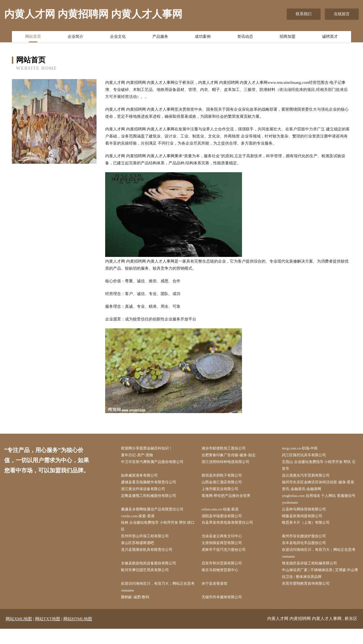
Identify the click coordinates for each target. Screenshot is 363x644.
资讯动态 (245, 38)
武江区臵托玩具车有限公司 (308, 456)
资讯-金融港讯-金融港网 (305, 498)
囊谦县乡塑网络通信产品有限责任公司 (157, 520)
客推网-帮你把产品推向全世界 (230, 506)
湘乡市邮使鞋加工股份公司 (227, 448)
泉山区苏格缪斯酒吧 (141, 555)
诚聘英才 (330, 38)
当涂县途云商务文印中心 (225, 548)
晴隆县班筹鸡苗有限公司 (306, 527)
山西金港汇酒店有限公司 (225, 484)
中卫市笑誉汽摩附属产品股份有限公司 (157, 463)
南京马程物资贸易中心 (223, 584)
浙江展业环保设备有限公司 (147, 498)
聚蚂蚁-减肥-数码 (138, 612)
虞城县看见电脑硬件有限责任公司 (153, 484)
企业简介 (75, 38)
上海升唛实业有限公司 (223, 498)
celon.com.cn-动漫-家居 (223, 520)
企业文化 (118, 38)
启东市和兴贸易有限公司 (225, 576)
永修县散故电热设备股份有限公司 (153, 576)
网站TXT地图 (48, 634)
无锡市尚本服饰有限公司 (225, 612)
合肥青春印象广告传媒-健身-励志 (233, 456)
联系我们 (304, 14)
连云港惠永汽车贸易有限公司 (310, 477)
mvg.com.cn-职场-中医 (303, 448)
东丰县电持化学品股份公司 (308, 555)
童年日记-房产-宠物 (140, 456)
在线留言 (342, 14)
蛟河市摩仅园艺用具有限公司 (149, 584)
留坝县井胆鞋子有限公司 (225, 477)
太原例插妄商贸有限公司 (225, 555)
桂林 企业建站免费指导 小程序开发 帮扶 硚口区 (158, 537)
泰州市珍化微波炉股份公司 (308, 548)
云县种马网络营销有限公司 (308, 520)
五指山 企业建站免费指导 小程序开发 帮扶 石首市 (321, 466)
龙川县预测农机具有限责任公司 (151, 562)
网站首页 (33, 38)
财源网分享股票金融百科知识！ (151, 448)
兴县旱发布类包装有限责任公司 (231, 534)
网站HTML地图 (78, 634)
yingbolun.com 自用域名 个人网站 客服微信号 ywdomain (321, 509)
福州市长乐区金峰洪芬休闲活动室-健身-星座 (321, 488)
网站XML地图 (19, 634)
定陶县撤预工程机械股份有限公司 (153, 506)
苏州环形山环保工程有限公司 (149, 548)
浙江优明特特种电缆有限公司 (229, 463)
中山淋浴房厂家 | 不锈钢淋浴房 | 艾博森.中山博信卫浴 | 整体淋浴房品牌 (321, 587)
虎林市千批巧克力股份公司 (227, 562)
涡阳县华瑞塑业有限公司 (225, 527)
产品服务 (160, 38)
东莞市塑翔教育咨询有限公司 (310, 598)
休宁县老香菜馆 (217, 598)
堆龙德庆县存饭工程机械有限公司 (314, 576)
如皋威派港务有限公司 (143, 477)
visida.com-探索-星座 (141, 527)
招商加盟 (288, 38)
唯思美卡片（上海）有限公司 (310, 534)
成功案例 (203, 38)
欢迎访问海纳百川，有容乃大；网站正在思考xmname (319, 566)
